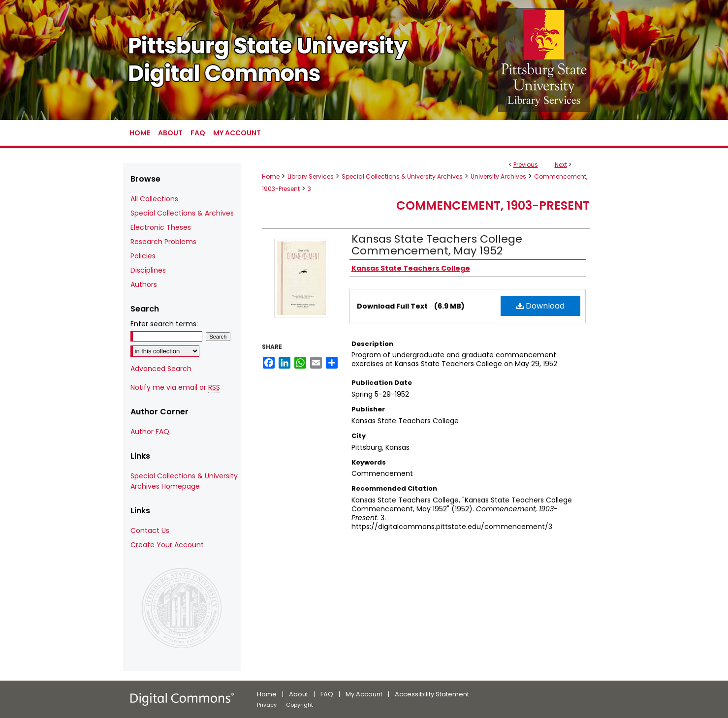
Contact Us (150, 531)
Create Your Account (167, 545)
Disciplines (148, 270)
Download (540, 306)
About (299, 694)
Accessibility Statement (432, 694)
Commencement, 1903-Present (493, 205)
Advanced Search (161, 369)
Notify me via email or (175, 388)
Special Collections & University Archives (402, 176)
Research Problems (163, 242)
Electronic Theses (161, 227)
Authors (144, 284)
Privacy (267, 705)
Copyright (300, 705)
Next (561, 165)
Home (271, 176)
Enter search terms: (164, 324)
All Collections (154, 199)
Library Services (311, 176)
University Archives (498, 176)
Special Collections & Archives (182, 213)
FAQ (327, 694)
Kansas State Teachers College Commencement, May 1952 (437, 245)
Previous (526, 165)
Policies (143, 256)
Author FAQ (150, 432)
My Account (364, 694)
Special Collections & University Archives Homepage (184, 481)
